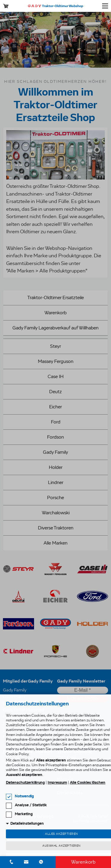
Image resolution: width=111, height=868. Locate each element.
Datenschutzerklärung (25, 783)
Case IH (56, 376)
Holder (56, 467)
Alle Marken (55, 543)
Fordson (55, 437)
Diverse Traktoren (56, 528)
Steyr (55, 346)
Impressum (57, 783)
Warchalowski (56, 513)
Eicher (55, 407)
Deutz (55, 392)
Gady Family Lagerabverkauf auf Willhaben (55, 328)
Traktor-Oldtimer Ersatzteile (55, 297)
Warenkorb (83, 862)
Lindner (56, 482)
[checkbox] (9, 797)
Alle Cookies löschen (88, 783)
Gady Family (55, 452)
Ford (56, 422)
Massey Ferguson (56, 361)
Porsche (55, 498)
